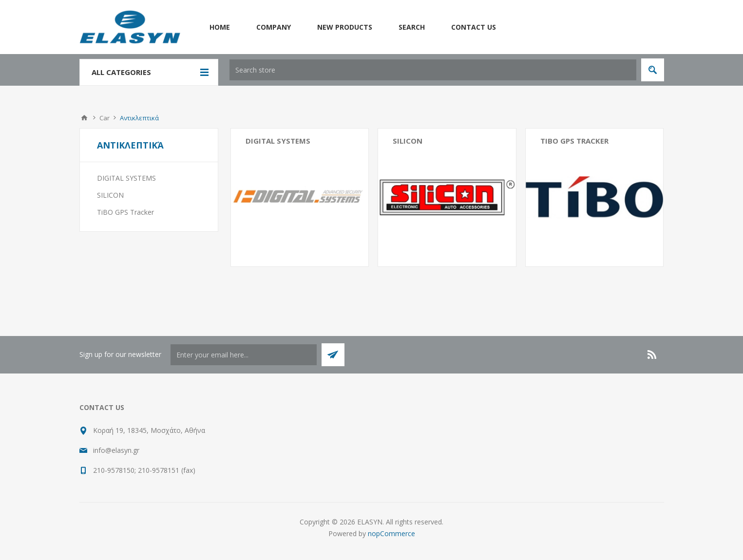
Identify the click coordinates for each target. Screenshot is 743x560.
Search (412, 27)
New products (345, 27)
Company (274, 27)
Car (105, 118)
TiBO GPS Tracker (574, 141)
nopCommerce (391, 533)
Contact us (474, 27)
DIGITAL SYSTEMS (278, 141)
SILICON (408, 141)
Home (220, 27)
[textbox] (433, 70)
